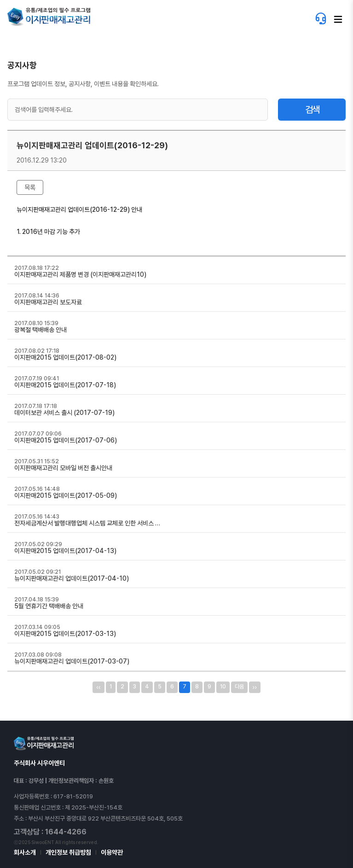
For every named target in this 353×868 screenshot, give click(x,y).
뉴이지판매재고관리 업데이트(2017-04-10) (72, 578)
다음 (239, 687)
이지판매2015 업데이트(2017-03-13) (65, 634)
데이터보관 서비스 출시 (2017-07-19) (64, 413)
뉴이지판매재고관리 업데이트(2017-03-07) (72, 661)
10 (223, 687)
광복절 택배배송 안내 (41, 330)
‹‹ (98, 687)
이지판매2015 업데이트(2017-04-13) (65, 551)
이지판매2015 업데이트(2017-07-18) (65, 385)
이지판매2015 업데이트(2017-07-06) (66, 440)
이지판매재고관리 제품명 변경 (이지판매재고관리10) (80, 274)
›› (255, 687)
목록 (30, 187)
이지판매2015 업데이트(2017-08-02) (65, 357)
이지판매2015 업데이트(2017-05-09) (66, 495)
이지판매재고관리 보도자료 (48, 302)
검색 (312, 110)
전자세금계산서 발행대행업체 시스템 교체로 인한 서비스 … (87, 523)
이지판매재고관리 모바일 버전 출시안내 (63, 468)
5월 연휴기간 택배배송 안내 (49, 606)
